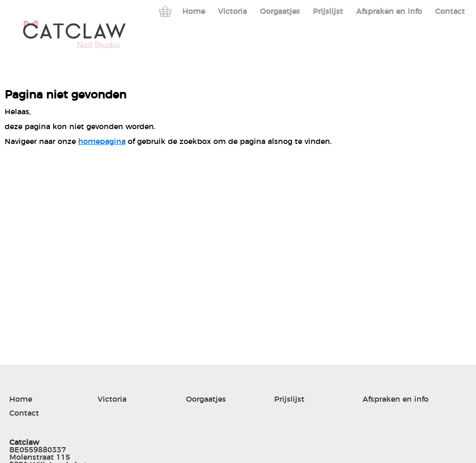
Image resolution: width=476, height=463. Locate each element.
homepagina (102, 142)
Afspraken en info (389, 12)
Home (194, 12)
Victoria (232, 12)
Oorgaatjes (280, 12)
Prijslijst (328, 12)
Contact (450, 12)
